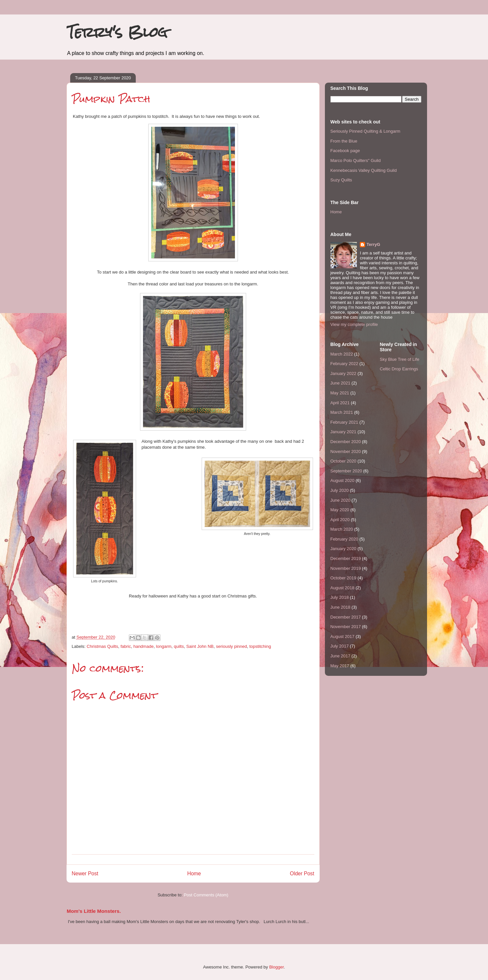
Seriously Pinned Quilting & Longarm (365, 131)
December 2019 (346, 558)
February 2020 (344, 539)
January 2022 (344, 373)
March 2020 (342, 529)
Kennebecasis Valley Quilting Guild (364, 170)
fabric (126, 646)
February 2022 (344, 364)
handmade (144, 646)
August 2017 (343, 636)
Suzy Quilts (341, 180)
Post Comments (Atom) (206, 895)
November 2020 (346, 451)
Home (194, 874)
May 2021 (340, 393)
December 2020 (346, 442)
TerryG (373, 244)
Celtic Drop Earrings (399, 369)
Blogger (276, 967)
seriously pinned (232, 646)
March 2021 (342, 412)
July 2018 (340, 597)
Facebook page (345, 151)
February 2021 (344, 422)
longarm (164, 646)
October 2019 (344, 578)
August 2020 (343, 480)
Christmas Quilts (102, 646)
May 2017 (340, 666)
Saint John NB (200, 646)
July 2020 (340, 490)
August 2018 (343, 588)
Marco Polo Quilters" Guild (356, 160)
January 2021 (344, 432)
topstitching (260, 646)
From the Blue (344, 141)
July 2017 (340, 646)
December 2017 (346, 617)
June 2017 (341, 656)
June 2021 (341, 383)
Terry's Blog (117, 32)
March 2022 (342, 354)
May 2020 (340, 510)
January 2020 (344, 549)
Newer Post (85, 874)
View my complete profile (354, 324)
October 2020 (344, 461)
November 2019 (346, 568)
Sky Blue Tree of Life (400, 359)
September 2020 (346, 471)
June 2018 (341, 607)
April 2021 (340, 403)
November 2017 (346, 627)
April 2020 (340, 520)
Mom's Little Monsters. (94, 911)
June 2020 (341, 500)
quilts (179, 646)
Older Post (302, 874)
